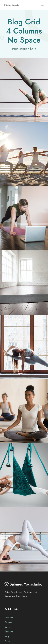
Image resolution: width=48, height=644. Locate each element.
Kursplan (8, 622)
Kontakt (8, 641)
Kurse (7, 627)
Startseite (9, 618)
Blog (7, 636)
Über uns (9, 632)
